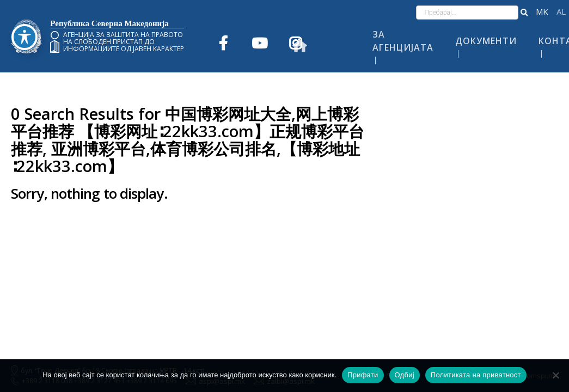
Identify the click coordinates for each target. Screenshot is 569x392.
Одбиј (405, 375)
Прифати (363, 375)
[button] (524, 13)
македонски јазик (542, 12)
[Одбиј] (555, 375)
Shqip (561, 12)
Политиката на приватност (476, 375)
